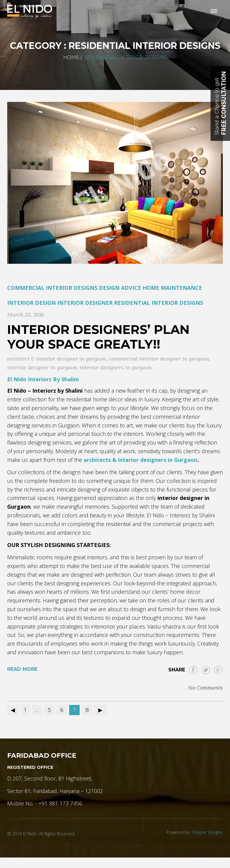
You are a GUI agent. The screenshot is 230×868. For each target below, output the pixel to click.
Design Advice (120, 288)
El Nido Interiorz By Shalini (43, 379)
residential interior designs (159, 303)
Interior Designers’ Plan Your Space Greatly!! (98, 337)
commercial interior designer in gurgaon (159, 359)
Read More (22, 669)
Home (71, 57)
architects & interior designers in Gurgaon (140, 460)
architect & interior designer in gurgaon (57, 359)
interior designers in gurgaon (116, 367)
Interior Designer (85, 303)
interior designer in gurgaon (42, 367)
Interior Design (31, 303)
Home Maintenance (172, 288)
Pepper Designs (208, 832)
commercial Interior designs (52, 288)
